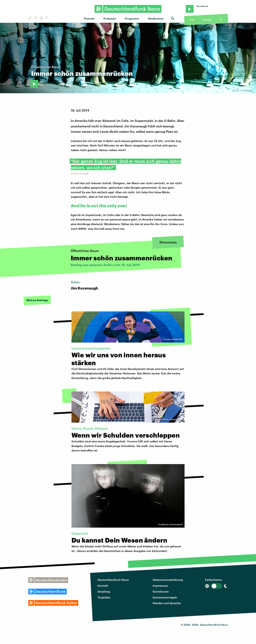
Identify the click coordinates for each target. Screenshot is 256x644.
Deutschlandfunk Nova (113, 580)
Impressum (160, 586)
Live (192, 20)
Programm (132, 18)
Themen (89, 18)
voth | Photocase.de (244, 90)
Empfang (104, 591)
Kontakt (103, 586)
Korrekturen (161, 591)
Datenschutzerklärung (168, 580)
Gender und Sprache (167, 603)
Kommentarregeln (165, 597)
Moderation (156, 18)
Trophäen (104, 597)
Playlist (207, 20)
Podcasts (110, 18)
